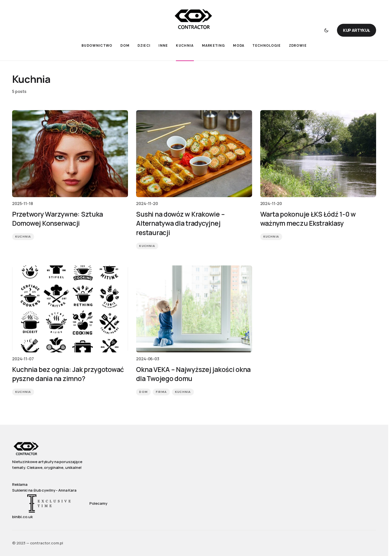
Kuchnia (23, 237)
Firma (161, 393)
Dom (143, 393)
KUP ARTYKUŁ (357, 30)
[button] (326, 30)
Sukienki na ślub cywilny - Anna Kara (44, 490)
